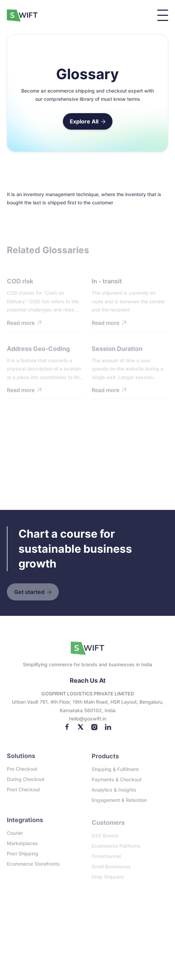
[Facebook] (67, 731)
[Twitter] (81, 731)
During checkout (26, 782)
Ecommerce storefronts (33, 868)
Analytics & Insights (114, 794)
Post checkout (23, 793)
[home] (24, 15)
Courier (15, 837)
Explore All (88, 121)
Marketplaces (22, 847)
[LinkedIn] (108, 731)
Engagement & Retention (119, 804)
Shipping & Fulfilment (115, 773)
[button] (163, 15)
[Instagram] (94, 731)
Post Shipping (23, 857)
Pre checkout (22, 772)
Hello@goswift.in (88, 723)
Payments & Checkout (117, 783)
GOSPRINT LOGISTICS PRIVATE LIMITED (88, 698)
